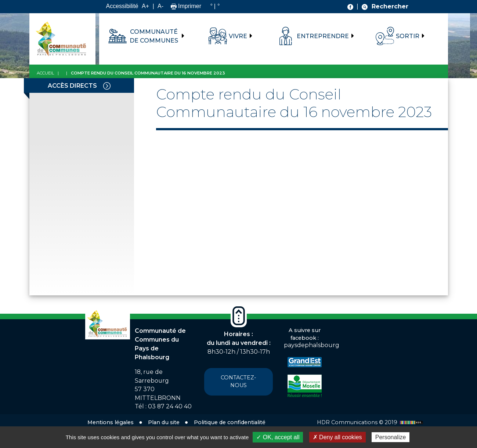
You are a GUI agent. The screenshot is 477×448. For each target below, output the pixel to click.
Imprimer (186, 6)
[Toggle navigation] (107, 85)
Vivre (238, 36)
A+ (145, 6)
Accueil (45, 73)
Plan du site (164, 422)
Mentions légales (111, 422)
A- (160, 6)
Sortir (408, 36)
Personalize (391, 437)
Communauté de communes (154, 36)
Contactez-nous (238, 382)
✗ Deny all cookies (337, 437)
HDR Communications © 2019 (371, 422)
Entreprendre (323, 36)
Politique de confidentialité (230, 422)
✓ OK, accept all (278, 437)
